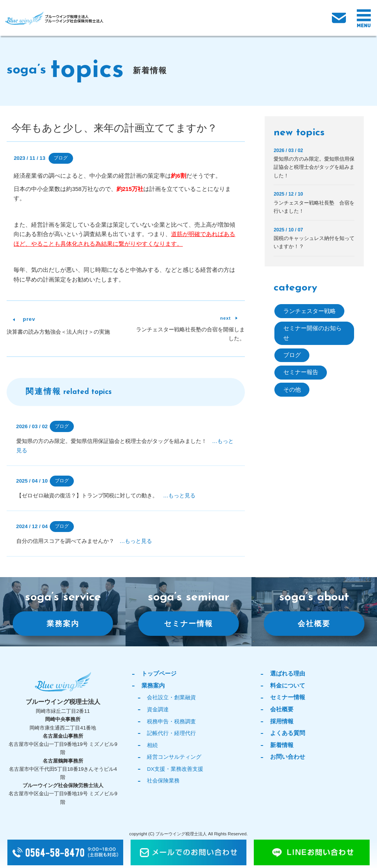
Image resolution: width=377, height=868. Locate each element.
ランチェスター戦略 (310, 311)
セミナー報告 (301, 372)
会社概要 (314, 623)
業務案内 (63, 623)
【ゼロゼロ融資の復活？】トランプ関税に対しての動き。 (106, 495)
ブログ (61, 158)
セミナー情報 (188, 623)
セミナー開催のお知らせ (312, 333)
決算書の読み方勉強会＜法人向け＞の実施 (58, 332)
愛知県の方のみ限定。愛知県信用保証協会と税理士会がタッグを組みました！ (314, 167)
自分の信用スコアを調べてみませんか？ (84, 541)
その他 (292, 390)
